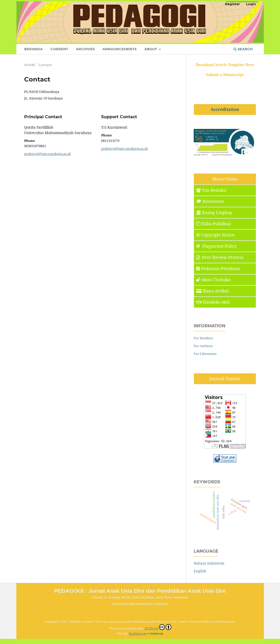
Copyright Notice (215, 235)
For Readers (203, 338)
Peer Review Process (220, 257)
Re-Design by (138, 634)
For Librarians (205, 354)
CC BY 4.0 (158, 627)
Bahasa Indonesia (209, 563)
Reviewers (210, 201)
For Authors (203, 346)
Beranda (33, 49)
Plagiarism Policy (216, 246)
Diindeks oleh (213, 302)
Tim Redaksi (211, 190)
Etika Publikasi (214, 224)
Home (30, 65)
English (200, 571)
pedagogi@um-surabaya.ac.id (47, 154)
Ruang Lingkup (214, 212)
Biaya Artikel (212, 291)
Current (59, 49)
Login (251, 4)
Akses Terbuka (213, 280)
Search (243, 49)
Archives (85, 49)
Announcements (119, 49)
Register (232, 4)
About (151, 49)
